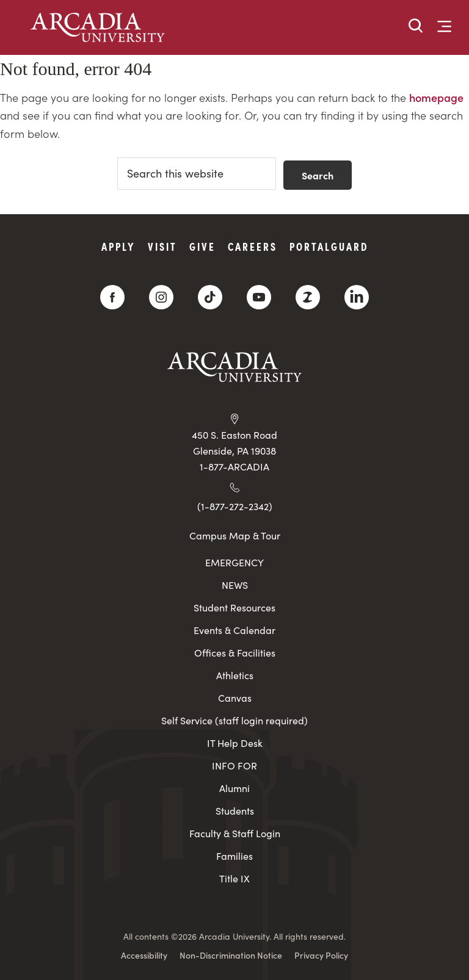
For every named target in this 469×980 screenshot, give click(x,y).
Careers (253, 246)
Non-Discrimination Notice (231, 955)
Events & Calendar (234, 630)
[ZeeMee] (308, 297)
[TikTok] (210, 297)
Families (234, 856)
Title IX (234, 878)
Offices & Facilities (235, 653)
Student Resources (234, 607)
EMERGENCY (234, 562)
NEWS (235, 585)
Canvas (235, 698)
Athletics (235, 675)
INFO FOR (234, 766)
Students (235, 811)
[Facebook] (112, 297)
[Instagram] (161, 297)
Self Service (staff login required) (234, 720)
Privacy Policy (321, 955)
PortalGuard (329, 246)
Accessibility (144, 955)
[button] (416, 27)
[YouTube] (259, 297)
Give (202, 246)
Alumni (234, 788)
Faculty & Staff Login (235, 833)
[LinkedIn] (357, 297)
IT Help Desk (235, 743)
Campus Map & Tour (235, 535)
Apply (118, 246)
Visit (162, 246)
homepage (436, 97)
